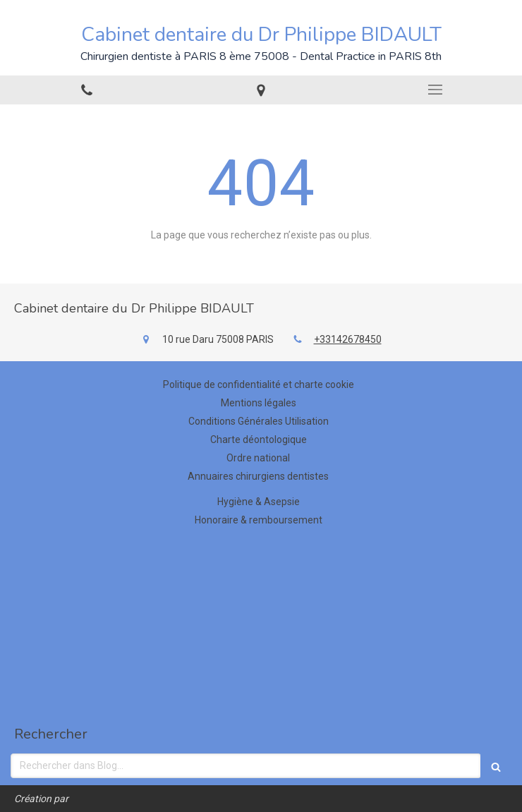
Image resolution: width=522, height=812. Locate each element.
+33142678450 (348, 339)
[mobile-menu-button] (435, 90)
